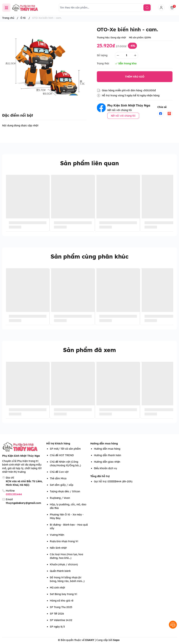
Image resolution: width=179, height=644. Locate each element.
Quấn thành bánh (60, 571)
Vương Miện (57, 535)
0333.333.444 (14, 494)
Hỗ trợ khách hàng (58, 443)
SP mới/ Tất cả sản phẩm (65, 449)
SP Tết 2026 (57, 614)
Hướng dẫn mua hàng (104, 443)
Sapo (116, 640)
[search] (147, 8)
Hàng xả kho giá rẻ (62, 601)
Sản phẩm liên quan (89, 163)
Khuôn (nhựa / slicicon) (64, 564)
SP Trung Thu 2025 (61, 607)
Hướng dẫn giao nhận (107, 462)
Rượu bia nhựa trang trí (64, 541)
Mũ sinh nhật (57, 588)
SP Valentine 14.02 (61, 620)
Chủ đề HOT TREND (62, 455)
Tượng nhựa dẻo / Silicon (65, 491)
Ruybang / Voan (60, 498)
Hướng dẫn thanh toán (108, 455)
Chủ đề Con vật (59, 472)
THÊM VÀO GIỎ (135, 77)
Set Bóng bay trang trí (63, 594)
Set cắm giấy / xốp (62, 485)
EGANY (90, 640)
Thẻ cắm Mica (58, 478)
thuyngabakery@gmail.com (23, 503)
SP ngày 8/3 (57, 627)
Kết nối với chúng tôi (123, 116)
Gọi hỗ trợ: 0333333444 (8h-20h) (113, 481)
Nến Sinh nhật (58, 548)
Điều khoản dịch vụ (105, 468)
